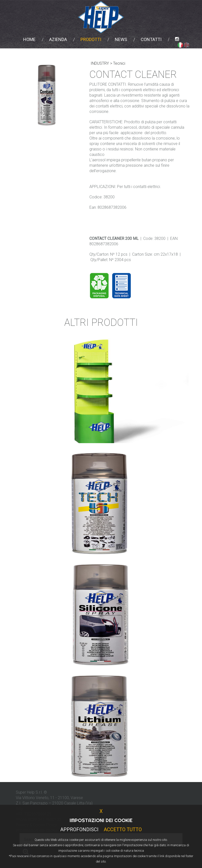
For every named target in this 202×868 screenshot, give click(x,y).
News (121, 39)
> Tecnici (118, 63)
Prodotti (91, 39)
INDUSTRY (100, 63)
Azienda (58, 39)
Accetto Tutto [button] (123, 829)
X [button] (101, 811)
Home (29, 39)
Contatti (151, 39)
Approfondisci (79, 829)
